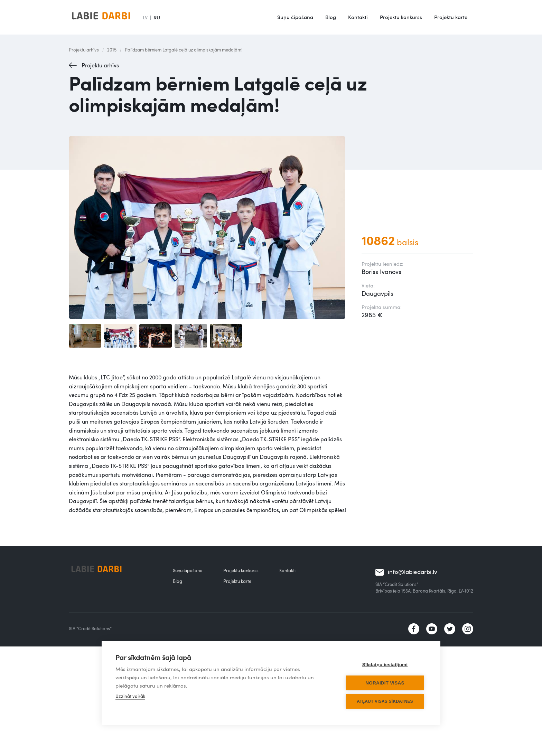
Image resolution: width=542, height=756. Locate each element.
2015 (112, 50)
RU (157, 17)
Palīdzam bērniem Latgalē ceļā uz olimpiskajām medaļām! (184, 50)
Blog (331, 17)
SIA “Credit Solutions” (90, 629)
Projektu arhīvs (84, 50)
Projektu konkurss (401, 17)
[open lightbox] (208, 228)
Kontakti (358, 17)
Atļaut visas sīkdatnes (385, 701)
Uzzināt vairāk (130, 696)
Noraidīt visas (385, 683)
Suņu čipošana (295, 17)
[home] (101, 17)
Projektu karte (451, 17)
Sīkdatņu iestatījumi (385, 665)
